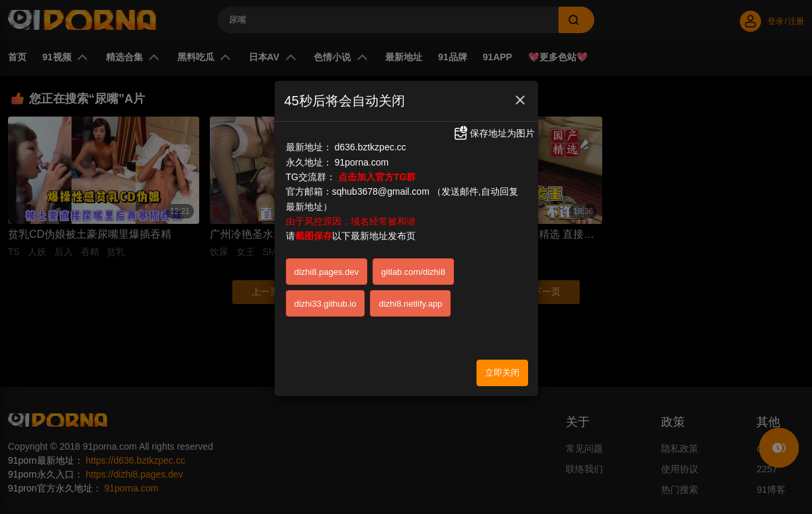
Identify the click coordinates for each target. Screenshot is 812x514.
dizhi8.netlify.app (410, 304)
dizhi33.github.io (326, 304)
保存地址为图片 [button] (494, 133)
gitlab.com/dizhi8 (413, 272)
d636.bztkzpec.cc (370, 147)
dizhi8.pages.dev (327, 272)
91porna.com (361, 162)
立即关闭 (502, 373)
